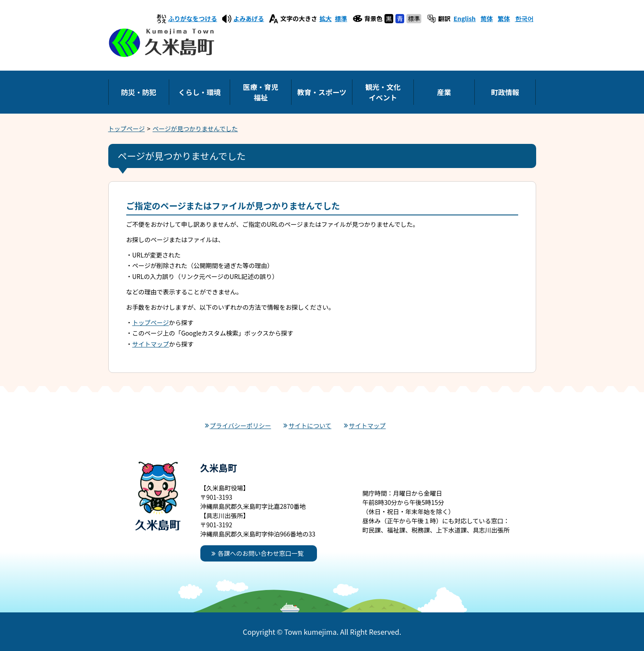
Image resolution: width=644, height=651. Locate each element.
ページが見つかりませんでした (195, 129)
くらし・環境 (200, 92)
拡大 (326, 18)
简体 (487, 18)
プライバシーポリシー (241, 426)
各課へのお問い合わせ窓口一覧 (261, 553)
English (465, 18)
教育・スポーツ (322, 92)
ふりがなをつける (192, 18)
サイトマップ (151, 344)
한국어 (524, 18)
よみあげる (249, 18)
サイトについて (310, 426)
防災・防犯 (139, 92)
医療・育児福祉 (260, 92)
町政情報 (505, 92)
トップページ (127, 129)
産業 (444, 92)
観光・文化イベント (383, 92)
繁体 (504, 18)
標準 (341, 18)
